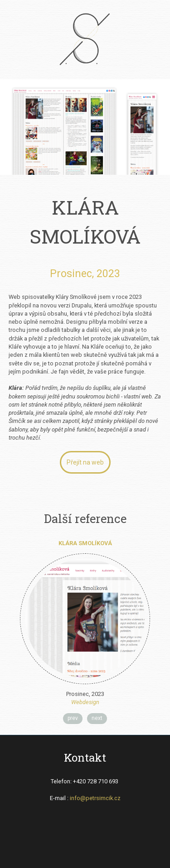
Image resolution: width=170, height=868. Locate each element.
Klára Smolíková (85, 543)
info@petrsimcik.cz (95, 798)
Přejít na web (85, 462)
